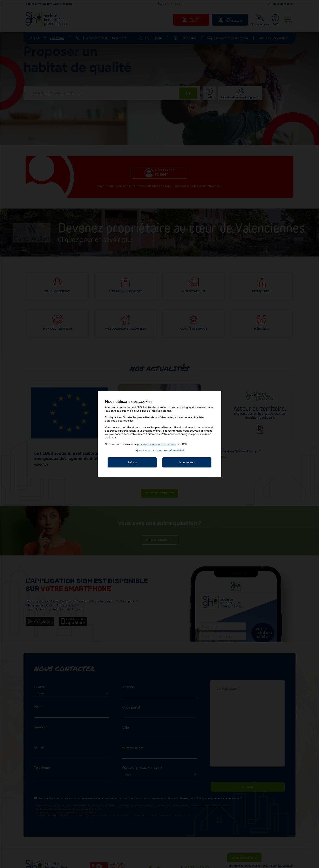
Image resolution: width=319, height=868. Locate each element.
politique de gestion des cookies (157, 444)
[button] (159, 450)
